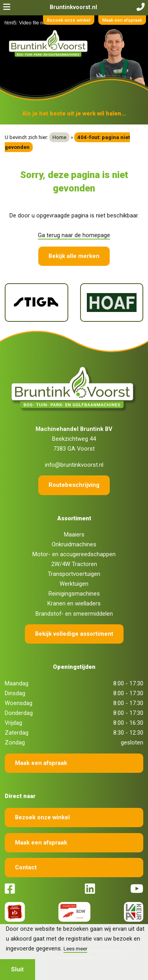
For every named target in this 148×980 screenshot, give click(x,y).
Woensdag (19, 703)
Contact (26, 867)
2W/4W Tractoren (74, 564)
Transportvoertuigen (74, 574)
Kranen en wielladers (74, 603)
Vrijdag (13, 723)
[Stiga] (37, 302)
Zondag (15, 742)
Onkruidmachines (74, 544)
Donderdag (19, 713)
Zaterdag (17, 733)
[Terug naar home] (49, 44)
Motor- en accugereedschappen (74, 554)
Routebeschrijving (74, 485)
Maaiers (74, 535)
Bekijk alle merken (74, 256)
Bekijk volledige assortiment (74, 634)
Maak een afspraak (122, 20)
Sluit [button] (17, 969)
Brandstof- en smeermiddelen (74, 614)
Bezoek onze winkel (69, 20)
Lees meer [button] (75, 948)
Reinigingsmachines (74, 594)
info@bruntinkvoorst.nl (74, 465)
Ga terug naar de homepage (74, 235)
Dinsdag (15, 693)
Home (59, 137)
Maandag (17, 683)
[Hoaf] (112, 302)
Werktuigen (74, 584)
